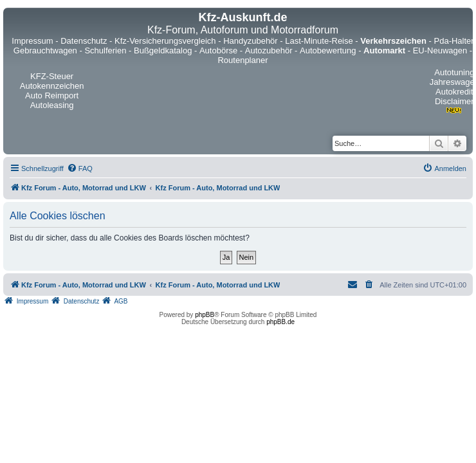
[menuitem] (80, 168)
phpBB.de (280, 322)
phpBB (205, 315)
